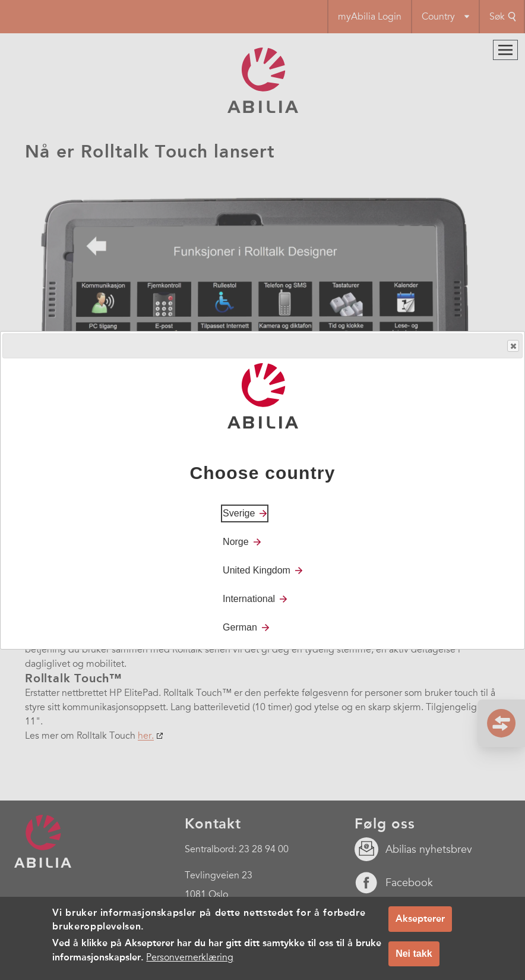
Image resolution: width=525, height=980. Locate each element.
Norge (236, 542)
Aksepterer (420, 924)
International (249, 599)
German (240, 627)
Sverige (239, 513)
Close (513, 346)
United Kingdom (257, 570)
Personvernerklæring (190, 963)
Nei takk (414, 959)
